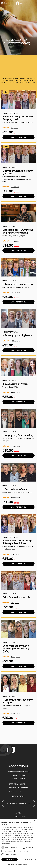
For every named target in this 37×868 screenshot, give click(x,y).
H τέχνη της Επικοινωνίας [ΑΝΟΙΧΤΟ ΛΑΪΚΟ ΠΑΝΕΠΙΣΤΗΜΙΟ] (18, 435)
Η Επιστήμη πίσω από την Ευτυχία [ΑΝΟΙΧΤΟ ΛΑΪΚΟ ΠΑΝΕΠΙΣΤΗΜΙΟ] (18, 701)
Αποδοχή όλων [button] (10, 859)
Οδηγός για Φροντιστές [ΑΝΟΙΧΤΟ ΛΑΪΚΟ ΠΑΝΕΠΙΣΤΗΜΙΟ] (17, 597)
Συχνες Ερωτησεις (19, 816)
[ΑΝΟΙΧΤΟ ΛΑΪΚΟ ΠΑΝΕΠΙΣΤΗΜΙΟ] (18, 100)
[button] (18, 865)
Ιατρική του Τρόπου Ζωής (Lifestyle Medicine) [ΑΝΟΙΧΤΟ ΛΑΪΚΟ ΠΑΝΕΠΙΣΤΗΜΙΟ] (17, 542)
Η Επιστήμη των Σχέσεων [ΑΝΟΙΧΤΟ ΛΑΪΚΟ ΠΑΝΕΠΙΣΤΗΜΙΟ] (17, 335)
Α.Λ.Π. (18, 813)
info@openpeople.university (18, 772)
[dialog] (18, 843)
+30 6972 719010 (19, 779)
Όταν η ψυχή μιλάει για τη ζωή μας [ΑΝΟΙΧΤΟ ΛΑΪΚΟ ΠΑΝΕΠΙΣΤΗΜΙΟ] (18, 172)
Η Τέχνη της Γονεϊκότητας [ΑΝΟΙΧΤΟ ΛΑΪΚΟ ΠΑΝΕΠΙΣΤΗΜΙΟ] (18, 284)
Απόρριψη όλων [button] (27, 859)
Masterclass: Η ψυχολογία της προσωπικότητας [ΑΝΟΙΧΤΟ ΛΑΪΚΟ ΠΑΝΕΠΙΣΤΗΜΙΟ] (18, 231)
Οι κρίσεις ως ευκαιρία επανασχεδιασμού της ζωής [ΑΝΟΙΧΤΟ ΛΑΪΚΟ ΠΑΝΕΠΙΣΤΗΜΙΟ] (16, 648)
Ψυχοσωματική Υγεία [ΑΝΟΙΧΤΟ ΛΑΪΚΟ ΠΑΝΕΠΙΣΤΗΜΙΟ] (15, 384)
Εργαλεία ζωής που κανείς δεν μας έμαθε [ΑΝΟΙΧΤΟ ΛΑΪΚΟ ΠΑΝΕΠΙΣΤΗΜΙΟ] (18, 118)
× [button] (35, 821)
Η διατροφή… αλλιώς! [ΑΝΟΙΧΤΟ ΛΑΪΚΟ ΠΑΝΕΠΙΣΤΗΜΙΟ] (15, 489)
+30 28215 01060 (19, 775)
